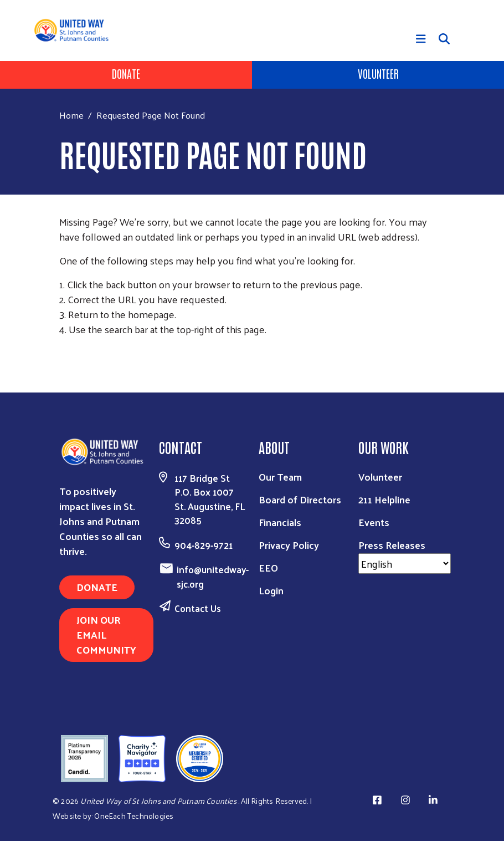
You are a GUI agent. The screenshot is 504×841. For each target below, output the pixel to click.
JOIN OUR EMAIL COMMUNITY (106, 634)
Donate (126, 73)
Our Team (280, 476)
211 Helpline (384, 499)
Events (374, 522)
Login (271, 590)
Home (71, 115)
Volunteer (378, 73)
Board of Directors (300, 499)
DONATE (97, 587)
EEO (268, 567)
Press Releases (392, 545)
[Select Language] (405, 564)
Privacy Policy (289, 545)
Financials (280, 522)
